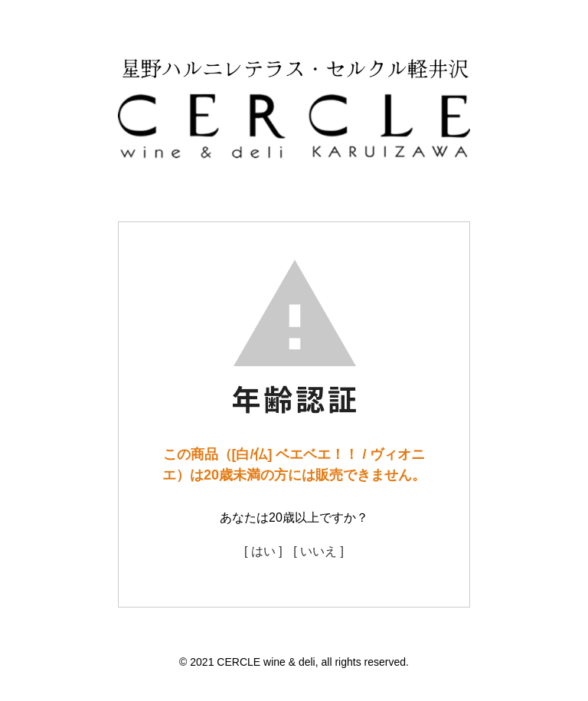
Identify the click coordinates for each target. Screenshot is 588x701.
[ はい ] (263, 551)
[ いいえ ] (318, 551)
